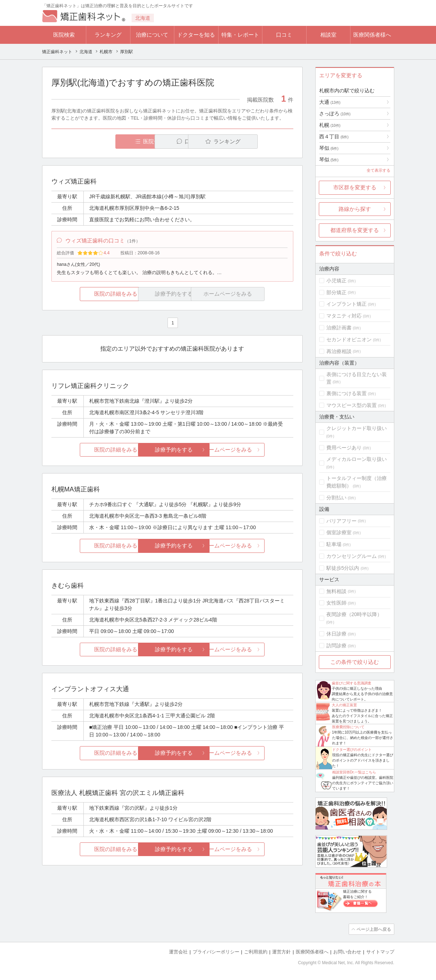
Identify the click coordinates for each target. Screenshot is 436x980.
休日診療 (336, 634)
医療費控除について (348, 727)
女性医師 (336, 603)
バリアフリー (341, 521)
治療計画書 (339, 328)
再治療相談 (339, 351)
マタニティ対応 (344, 316)
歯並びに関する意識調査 (352, 683)
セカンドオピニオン (349, 339)
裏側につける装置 (346, 393)
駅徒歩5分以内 (343, 568)
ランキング (108, 35)
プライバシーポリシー (216, 951)
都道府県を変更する (355, 230)
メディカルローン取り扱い (357, 459)
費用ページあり (344, 448)
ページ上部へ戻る (374, 929)
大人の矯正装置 (344, 705)
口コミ (284, 35)
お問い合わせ (347, 951)
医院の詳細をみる (91, 295)
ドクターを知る (196, 35)
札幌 (330, 125)
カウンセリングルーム (352, 556)
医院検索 (64, 35)
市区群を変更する (355, 187)
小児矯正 (336, 281)
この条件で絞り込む (355, 662)
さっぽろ (335, 114)
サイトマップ (380, 951)
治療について (152, 35)
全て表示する (378, 170)
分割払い (336, 498)
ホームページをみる (253, 451)
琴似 (329, 148)
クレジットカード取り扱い (357, 428)
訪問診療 (336, 646)
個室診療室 (339, 532)
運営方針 (281, 951)
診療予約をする (172, 451)
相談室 (328, 35)
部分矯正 (336, 292)
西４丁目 (334, 137)
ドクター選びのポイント (352, 750)
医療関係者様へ (372, 35)
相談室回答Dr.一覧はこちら (354, 772)
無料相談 (336, 591)
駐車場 (334, 544)
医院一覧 (101, 141)
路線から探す (355, 209)
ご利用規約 (256, 951)
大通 (330, 102)
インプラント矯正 (346, 304)
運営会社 (178, 951)
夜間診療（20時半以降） (354, 614)
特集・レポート (240, 35)
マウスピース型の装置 (352, 405)
